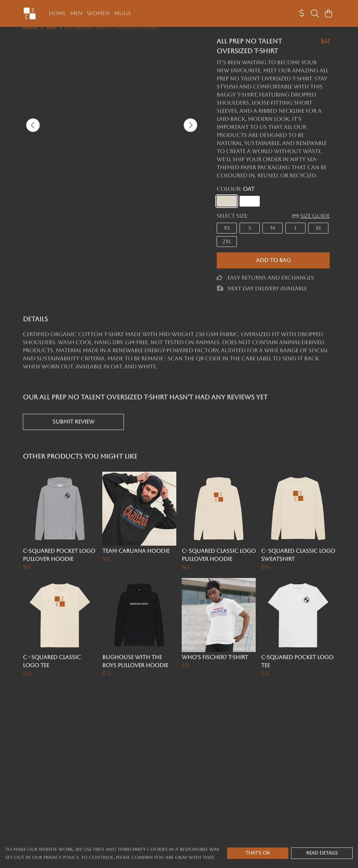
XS (227, 236)
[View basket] (328, 13)
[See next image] (190, 133)
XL (318, 236)
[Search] (315, 13)
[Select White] (250, 209)
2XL (227, 249)
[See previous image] (33, 133)
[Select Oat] (227, 209)
